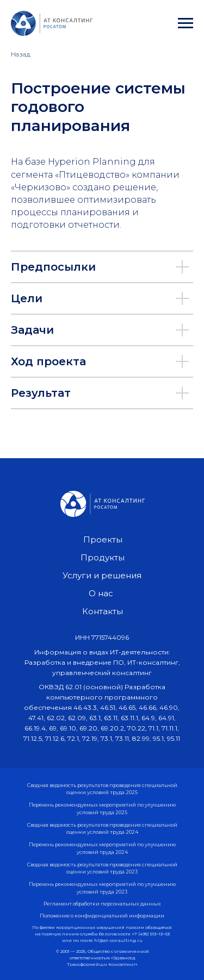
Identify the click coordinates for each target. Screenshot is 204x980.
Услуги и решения (102, 575)
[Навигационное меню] (186, 23)
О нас (101, 593)
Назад (21, 54)
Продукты (103, 557)
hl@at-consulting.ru (118, 940)
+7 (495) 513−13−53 (151, 934)
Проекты (103, 539)
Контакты (103, 611)
